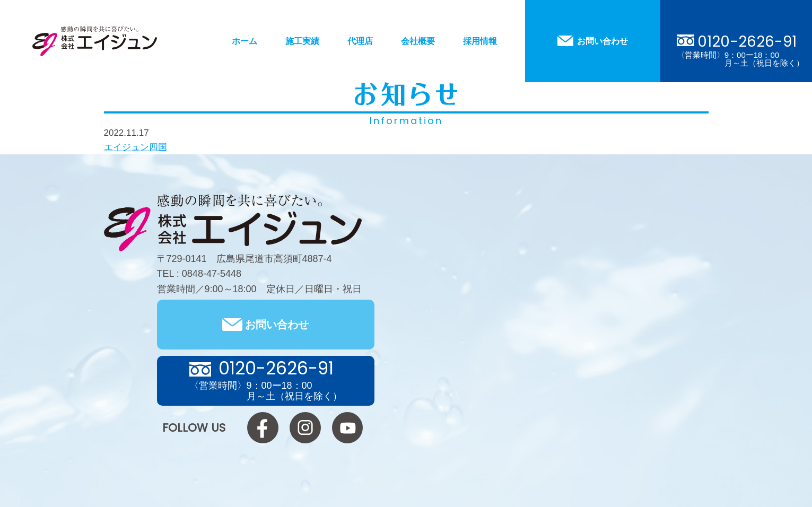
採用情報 (480, 41)
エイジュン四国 (136, 147)
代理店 (360, 41)
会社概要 (418, 41)
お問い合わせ (603, 41)
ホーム (245, 41)
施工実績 (302, 41)
